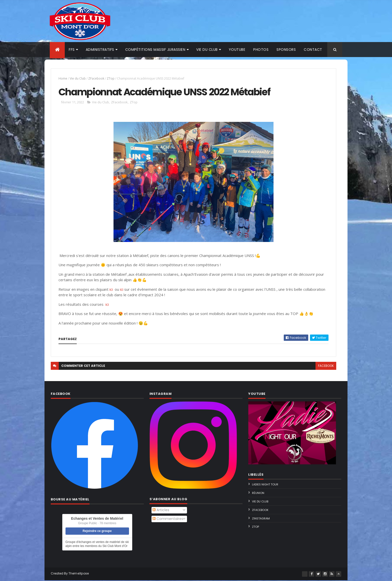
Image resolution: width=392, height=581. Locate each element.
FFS (72, 50)
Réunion (257, 494)
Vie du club (207, 50)
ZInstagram (259, 519)
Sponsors (286, 50)
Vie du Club (82, 78)
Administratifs (100, 50)
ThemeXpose (83, 574)
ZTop (115, 78)
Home (67, 78)
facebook (321, 366)
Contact (313, 50)
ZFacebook (100, 78)
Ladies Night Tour (264, 485)
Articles (162, 511)
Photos (261, 50)
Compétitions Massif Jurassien (155, 50)
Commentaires (169, 519)
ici (115, 290)
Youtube (237, 50)
